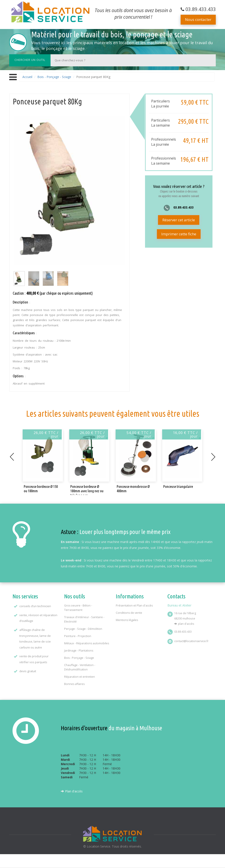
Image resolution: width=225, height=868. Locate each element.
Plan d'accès (186, 624)
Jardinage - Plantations (79, 651)
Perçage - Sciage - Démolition (83, 629)
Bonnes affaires (74, 684)
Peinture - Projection (78, 636)
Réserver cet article (179, 220)
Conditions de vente (129, 613)
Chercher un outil (30, 60)
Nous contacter (198, 19)
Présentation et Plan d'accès (134, 606)
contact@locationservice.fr (191, 641)
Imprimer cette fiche (179, 234)
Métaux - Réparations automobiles (87, 643)
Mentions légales (127, 620)
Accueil (27, 77)
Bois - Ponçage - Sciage (54, 77)
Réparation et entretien (80, 677)
